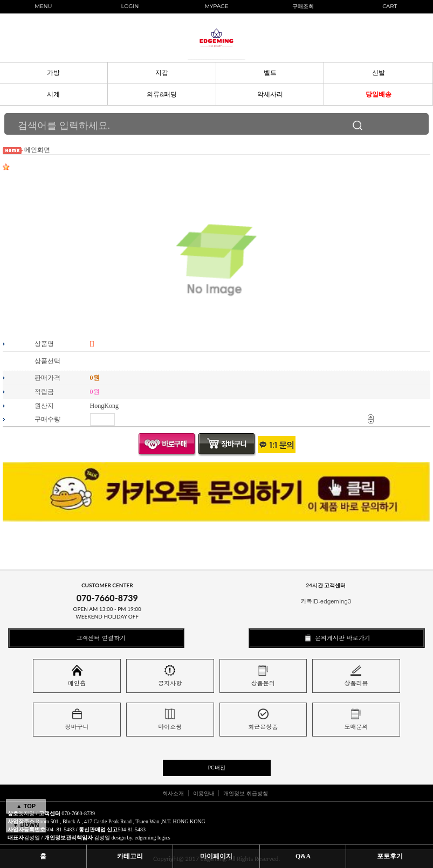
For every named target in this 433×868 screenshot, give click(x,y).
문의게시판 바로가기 (336, 638)
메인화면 (37, 150)
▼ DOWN (26, 825)
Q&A (303, 856)
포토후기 (390, 856)
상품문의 (263, 676)
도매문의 (356, 720)
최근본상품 (263, 720)
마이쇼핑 (170, 720)
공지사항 (170, 676)
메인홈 (77, 676)
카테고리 (130, 856)
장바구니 (77, 720)
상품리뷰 (356, 676)
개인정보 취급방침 (246, 793)
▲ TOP (26, 806)
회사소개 (173, 793)
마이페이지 (216, 856)
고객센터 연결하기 (96, 638)
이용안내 (204, 793)
